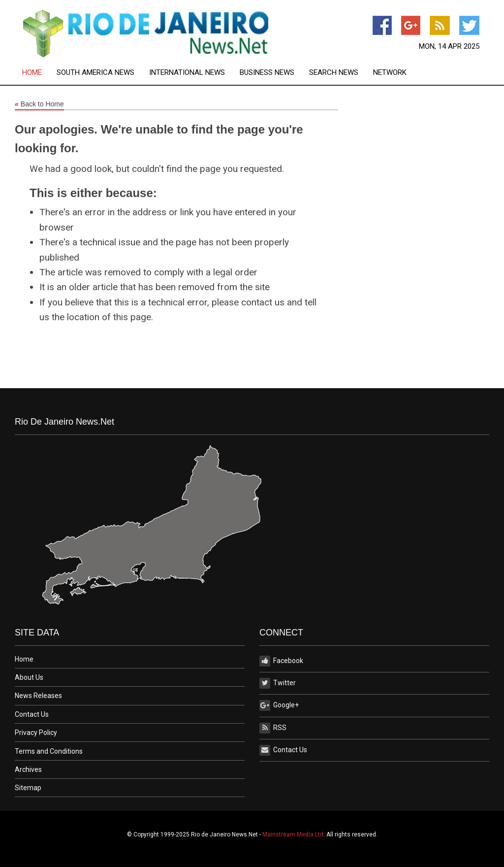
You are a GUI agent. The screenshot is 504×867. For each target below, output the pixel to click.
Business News (267, 73)
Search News (334, 73)
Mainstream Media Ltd (293, 834)
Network (390, 73)
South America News (95, 73)
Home (32, 73)
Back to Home (39, 104)
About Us (29, 677)
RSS (273, 728)
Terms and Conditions (49, 751)
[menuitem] (39, 73)
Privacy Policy (36, 733)
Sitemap (28, 788)
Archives (28, 769)
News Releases (38, 696)
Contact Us (32, 714)
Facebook (281, 661)
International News (187, 73)
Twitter (278, 683)
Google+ (279, 705)
